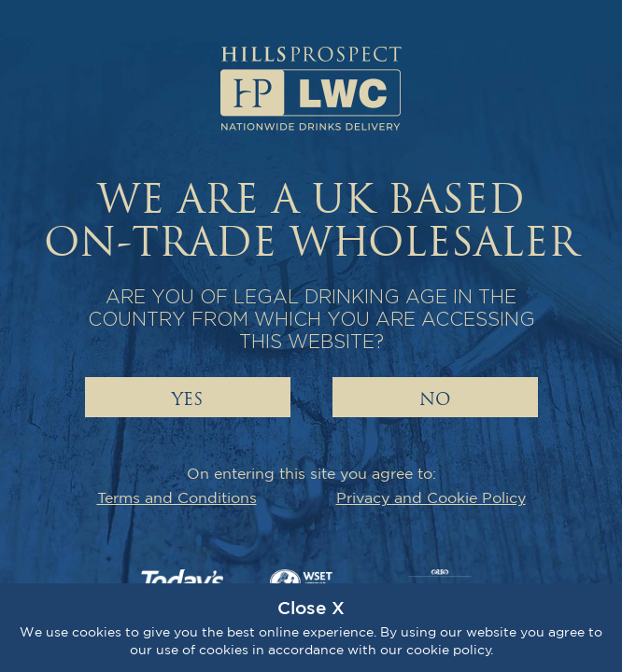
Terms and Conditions (177, 497)
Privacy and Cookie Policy (431, 497)
